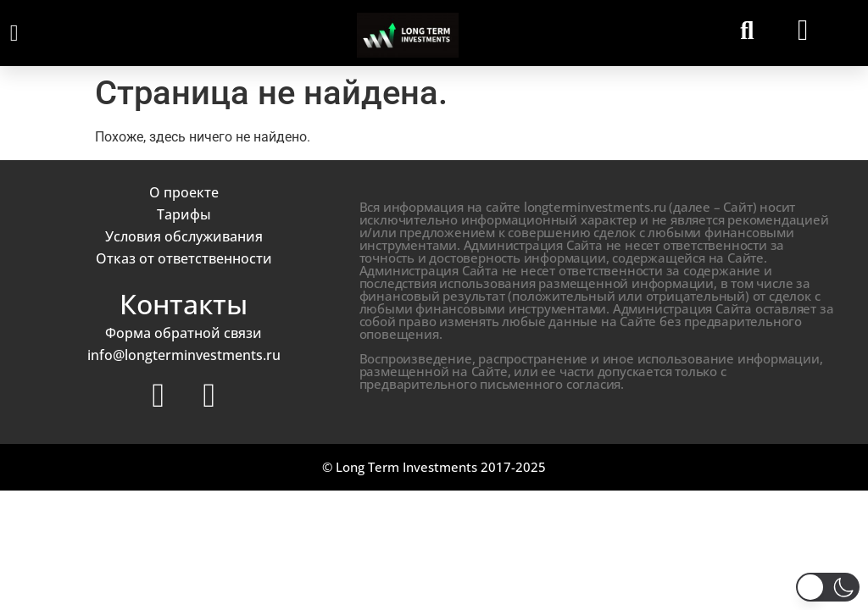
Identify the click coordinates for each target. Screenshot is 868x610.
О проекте (184, 192)
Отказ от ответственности (184, 258)
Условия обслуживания (184, 236)
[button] (14, 33)
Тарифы (184, 214)
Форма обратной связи (184, 333)
